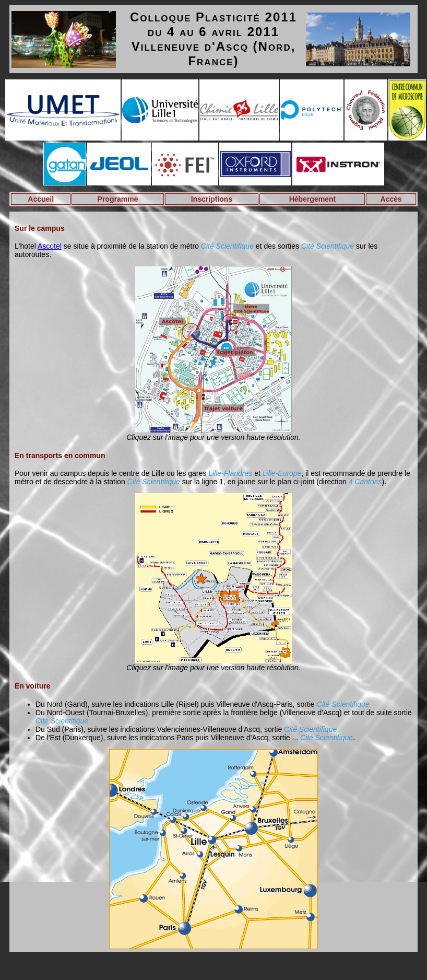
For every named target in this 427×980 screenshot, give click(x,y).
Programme (118, 199)
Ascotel (50, 246)
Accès (391, 199)
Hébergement (312, 199)
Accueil (41, 199)
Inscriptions (212, 199)
